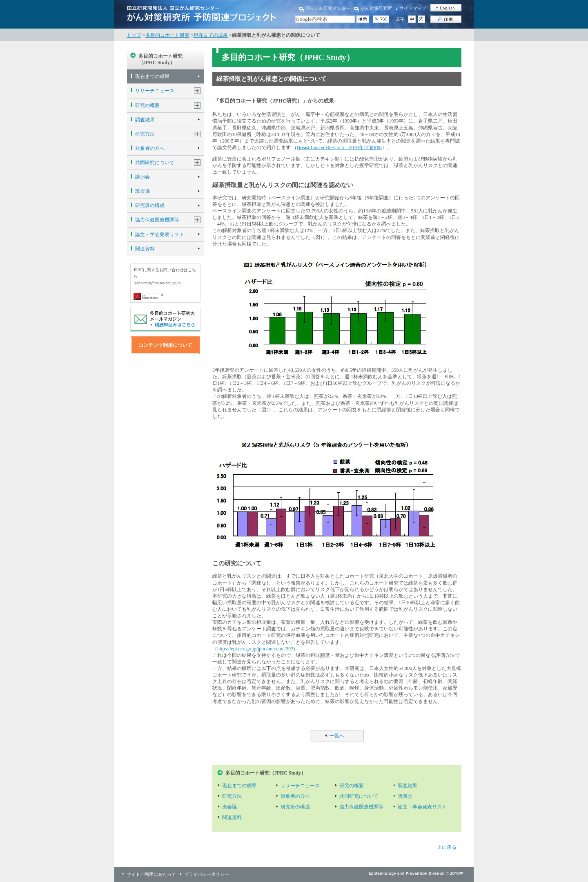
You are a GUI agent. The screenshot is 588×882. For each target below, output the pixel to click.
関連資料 (145, 249)
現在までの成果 (211, 35)
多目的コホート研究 (167, 35)
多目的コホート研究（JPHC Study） (160, 59)
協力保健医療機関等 (157, 220)
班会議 (143, 191)
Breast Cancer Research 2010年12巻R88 (339, 147)
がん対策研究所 (376, 8)
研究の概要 (147, 105)
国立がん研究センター (328, 8)
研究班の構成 (150, 205)
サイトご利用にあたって (151, 874)
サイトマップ (413, 8)
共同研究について (155, 163)
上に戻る (447, 847)
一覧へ (337, 736)
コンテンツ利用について (165, 345)
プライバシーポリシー (207, 874)
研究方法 (145, 134)
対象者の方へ (150, 148)
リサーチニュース (155, 91)
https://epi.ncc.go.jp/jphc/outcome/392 (255, 649)
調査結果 (145, 120)
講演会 (143, 177)
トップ (134, 35)
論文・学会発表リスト (160, 234)
